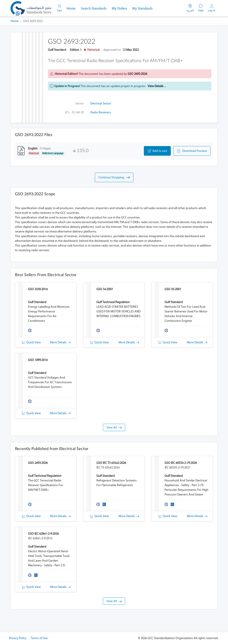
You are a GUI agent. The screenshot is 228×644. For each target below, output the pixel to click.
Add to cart (157, 151)
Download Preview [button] (192, 151)
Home (72, 8)
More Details (60, 342)
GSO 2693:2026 (137, 74)
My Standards (142, 8)
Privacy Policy (18, 638)
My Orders (119, 8)
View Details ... (157, 86)
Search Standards (95, 8)
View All (114, 427)
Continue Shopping (114, 177)
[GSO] (31, 8)
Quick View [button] (31, 342)
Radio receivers (101, 112)
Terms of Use (39, 638)
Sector (79, 103)
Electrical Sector (101, 103)
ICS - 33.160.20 (74, 112)
